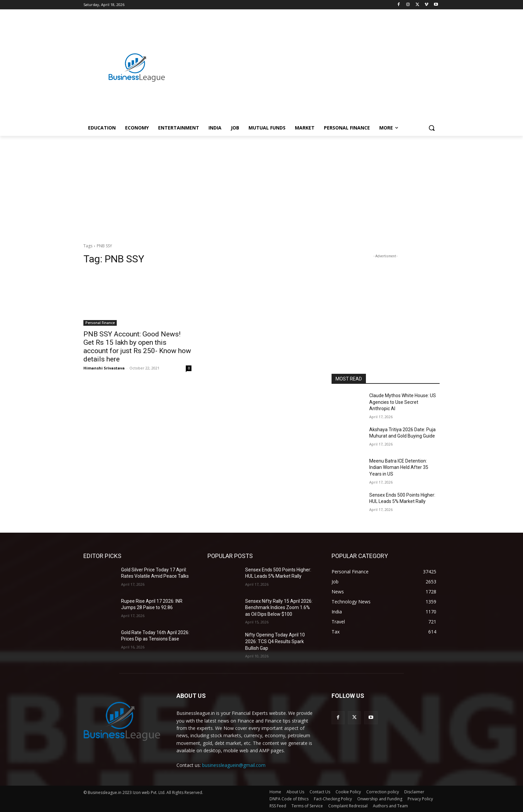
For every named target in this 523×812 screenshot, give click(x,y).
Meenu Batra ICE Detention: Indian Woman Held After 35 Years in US (399, 467)
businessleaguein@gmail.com (234, 765)
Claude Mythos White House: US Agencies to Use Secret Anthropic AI (403, 402)
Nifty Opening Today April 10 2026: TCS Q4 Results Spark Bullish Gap (275, 641)
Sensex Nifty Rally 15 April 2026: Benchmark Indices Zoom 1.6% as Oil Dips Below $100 (279, 608)
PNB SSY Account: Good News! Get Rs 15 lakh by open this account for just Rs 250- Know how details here (137, 347)
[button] (432, 128)
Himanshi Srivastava (104, 368)
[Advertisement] (315, 60)
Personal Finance (100, 323)
